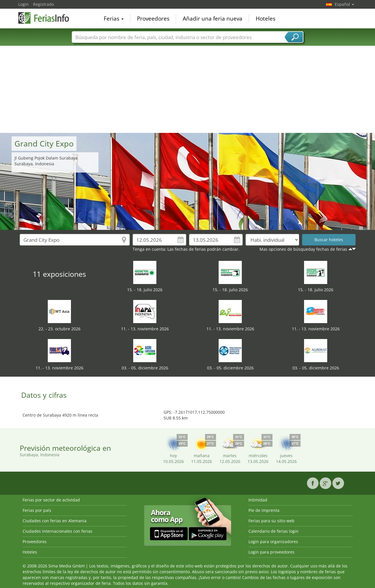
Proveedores (153, 19)
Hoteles (266, 19)
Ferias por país (37, 510)
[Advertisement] (188, 89)
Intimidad (258, 500)
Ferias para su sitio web (271, 521)
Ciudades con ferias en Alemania (55, 521)
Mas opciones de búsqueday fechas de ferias (303, 249)
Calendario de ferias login (274, 531)
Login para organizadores (273, 542)
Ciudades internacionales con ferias (57, 531)
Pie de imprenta (264, 510)
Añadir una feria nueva (213, 19)
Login (23, 4)
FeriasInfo (47, 18)
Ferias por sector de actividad (51, 500)
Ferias (114, 19)
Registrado (43, 4)
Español (344, 4)
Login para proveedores (271, 552)
